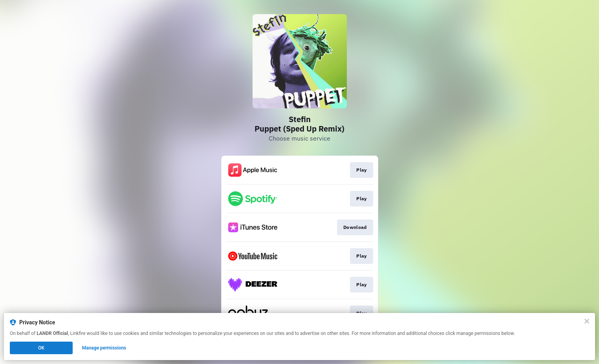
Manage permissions (104, 348)
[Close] (587, 321)
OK (41, 348)
